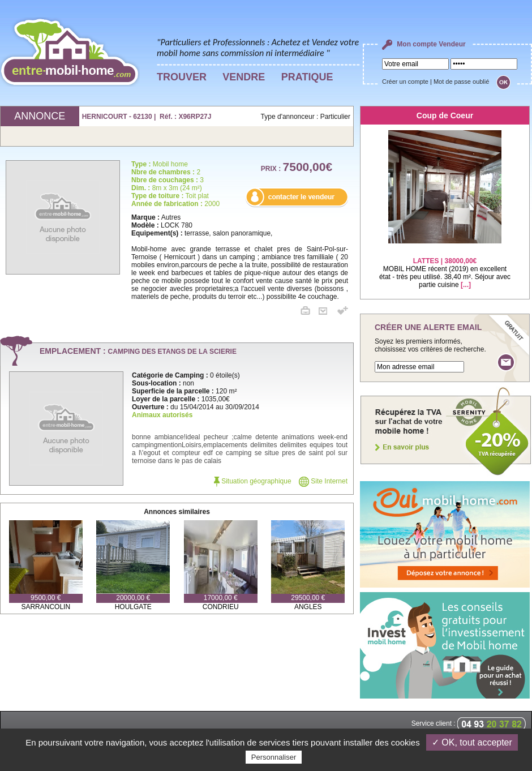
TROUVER (182, 77)
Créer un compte (405, 82)
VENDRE (244, 77)
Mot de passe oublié (461, 82)
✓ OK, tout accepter (472, 742)
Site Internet (323, 481)
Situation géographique (253, 481)
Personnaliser (274, 757)
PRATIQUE (307, 77)
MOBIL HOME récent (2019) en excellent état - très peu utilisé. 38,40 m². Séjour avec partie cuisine (445, 266)
